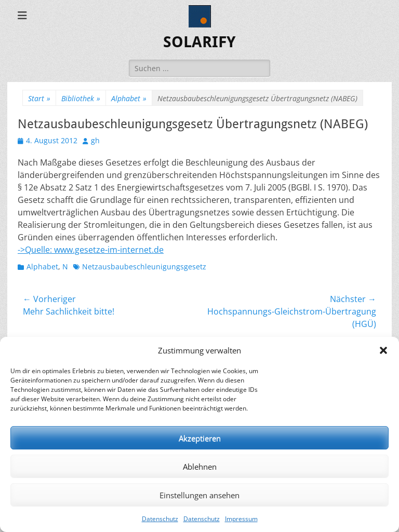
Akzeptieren (200, 438)
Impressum (241, 519)
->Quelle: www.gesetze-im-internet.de (91, 250)
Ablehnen (200, 467)
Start (39, 98)
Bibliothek (81, 98)
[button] (383, 350)
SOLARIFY (199, 42)
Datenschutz (160, 519)
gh (95, 140)
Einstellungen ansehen (199, 495)
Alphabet (129, 98)
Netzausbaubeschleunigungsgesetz (144, 267)
